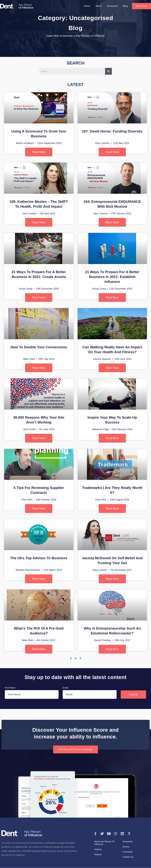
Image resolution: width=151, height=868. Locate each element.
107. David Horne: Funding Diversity (112, 131)
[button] (141, 6)
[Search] (108, 71)
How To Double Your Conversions (39, 347)
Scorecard (112, 6)
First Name (10, 688)
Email (65, 688)
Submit (133, 694)
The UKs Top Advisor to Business (39, 558)
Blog (125, 6)
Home (87, 6)
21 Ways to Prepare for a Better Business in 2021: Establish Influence (112, 277)
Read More (39, 152)
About (99, 6)
